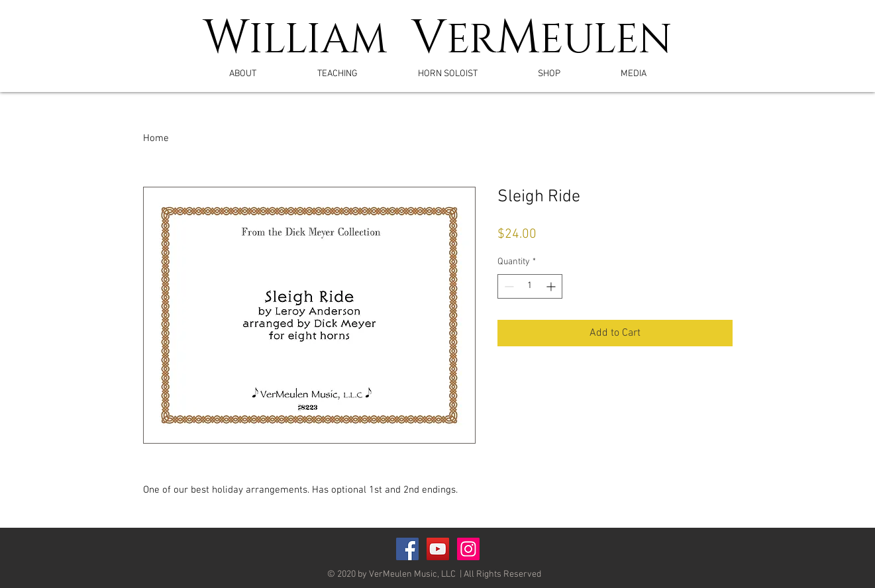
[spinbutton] (530, 286)
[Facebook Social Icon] (407, 549)
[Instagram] (468, 549)
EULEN (606, 40)
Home (156, 138)
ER (471, 40)
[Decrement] (508, 286)
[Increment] (552, 286)
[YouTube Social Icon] (438, 549)
